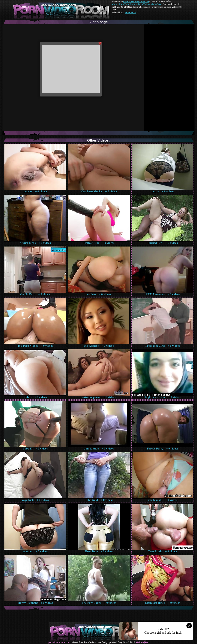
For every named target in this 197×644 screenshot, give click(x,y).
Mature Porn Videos (140, 4)
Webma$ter (142, 642)
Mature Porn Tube (120, 4)
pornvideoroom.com (59, 642)
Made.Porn (156, 4)
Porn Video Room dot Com (136, 1)
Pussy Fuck (130, 13)
